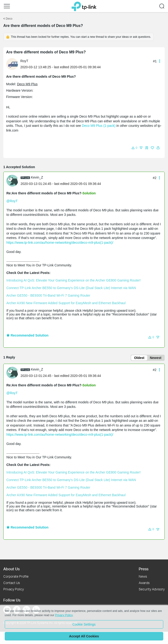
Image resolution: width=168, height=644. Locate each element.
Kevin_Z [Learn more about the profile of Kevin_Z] (37, 177)
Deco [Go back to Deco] (9, 19)
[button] (7, 6)
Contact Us (12, 583)
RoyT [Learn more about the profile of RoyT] (24, 61)
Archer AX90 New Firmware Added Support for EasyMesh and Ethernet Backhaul (66, 303)
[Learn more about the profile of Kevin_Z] (13, 180)
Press (144, 569)
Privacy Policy (14, 589)
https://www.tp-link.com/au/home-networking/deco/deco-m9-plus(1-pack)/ (60, 243)
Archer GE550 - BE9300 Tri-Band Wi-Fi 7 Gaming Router (48, 295)
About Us (11, 569)
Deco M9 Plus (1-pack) (99, 126)
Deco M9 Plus (27, 84)
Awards (144, 583)
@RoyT (12, 201)
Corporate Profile (16, 576)
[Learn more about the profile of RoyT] (13, 64)
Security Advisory (152, 589)
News (143, 576)
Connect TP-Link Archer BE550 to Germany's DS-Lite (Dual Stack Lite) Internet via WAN (71, 288)
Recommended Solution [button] (27, 335)
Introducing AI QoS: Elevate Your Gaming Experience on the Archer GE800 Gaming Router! (73, 280)
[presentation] (12, 64)
